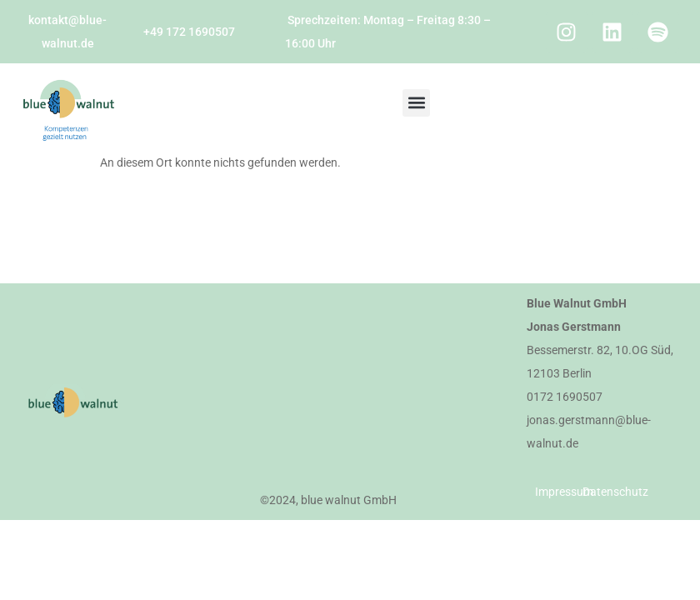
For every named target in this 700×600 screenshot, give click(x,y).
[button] (416, 103)
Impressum (564, 492)
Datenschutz (615, 492)
